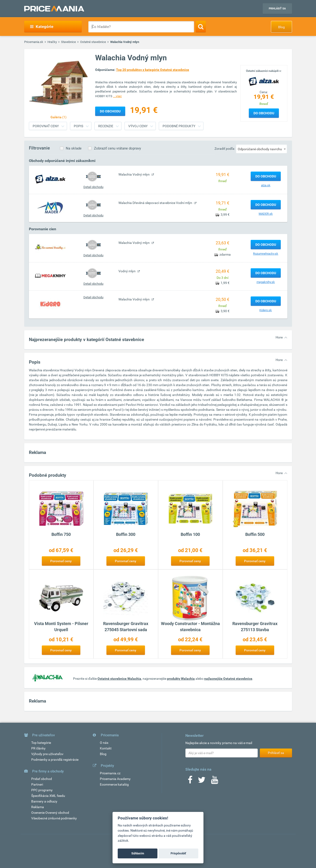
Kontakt (106, 748)
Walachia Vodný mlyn (134, 174)
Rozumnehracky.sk (266, 254)
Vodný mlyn (127, 271)
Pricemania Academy (115, 779)
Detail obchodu (93, 187)
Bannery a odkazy (44, 801)
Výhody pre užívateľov (47, 754)
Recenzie (106, 126)
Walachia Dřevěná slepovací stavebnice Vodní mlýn (156, 203)
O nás (104, 743)
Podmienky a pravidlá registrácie (55, 760)
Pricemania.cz (110, 773)
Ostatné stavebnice (93, 42)
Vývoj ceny (138, 126)
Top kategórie (41, 743)
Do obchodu (264, 113)
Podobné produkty (179, 126)
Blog (281, 27)
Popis (78, 126)
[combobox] (261, 149)
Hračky (52, 42)
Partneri (37, 784)
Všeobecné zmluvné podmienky (54, 818)
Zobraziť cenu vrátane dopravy (117, 148)
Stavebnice (68, 42)
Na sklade (74, 148)
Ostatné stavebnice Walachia (119, 679)
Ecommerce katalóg (114, 784)
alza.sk (266, 185)
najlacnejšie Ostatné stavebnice (228, 679)
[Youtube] (215, 781)
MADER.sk (266, 214)
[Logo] (264, 81)
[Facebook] (190, 781)
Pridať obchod (42, 779)
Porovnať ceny (46, 126)
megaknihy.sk (266, 282)
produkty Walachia (181, 679)
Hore (279, 337)
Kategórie (42, 27)
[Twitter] (202, 781)
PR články (38, 748)
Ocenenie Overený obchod (50, 813)
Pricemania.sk (34, 42)
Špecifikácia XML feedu (48, 796)
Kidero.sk (266, 310)
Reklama (38, 807)
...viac (117, 96)
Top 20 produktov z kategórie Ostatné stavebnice (153, 70)
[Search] (201, 27)
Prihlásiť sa (277, 9)
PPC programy (42, 790)
